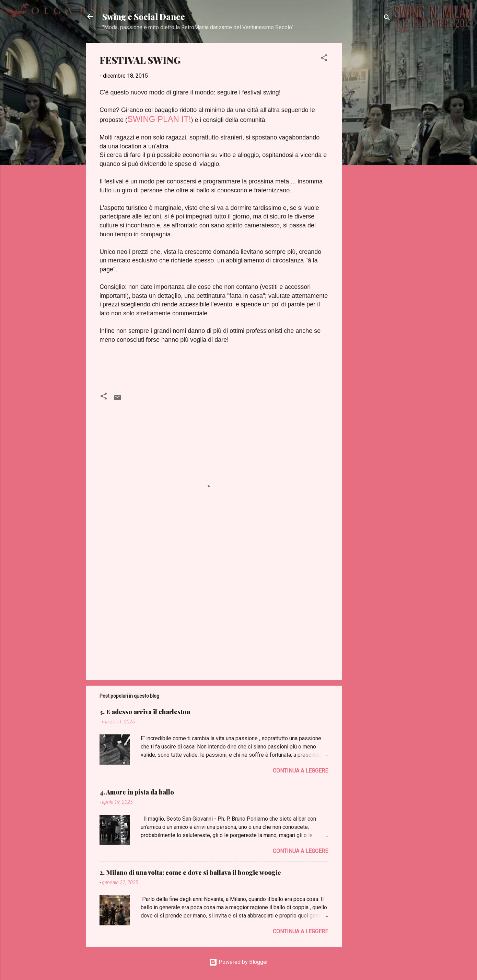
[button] (324, 59)
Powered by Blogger (238, 962)
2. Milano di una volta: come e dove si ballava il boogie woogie (190, 872)
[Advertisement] (369, 146)
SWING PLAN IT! (159, 119)
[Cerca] (387, 19)
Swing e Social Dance (144, 16)
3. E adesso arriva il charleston (145, 712)
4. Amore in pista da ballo (137, 792)
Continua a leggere (300, 771)
